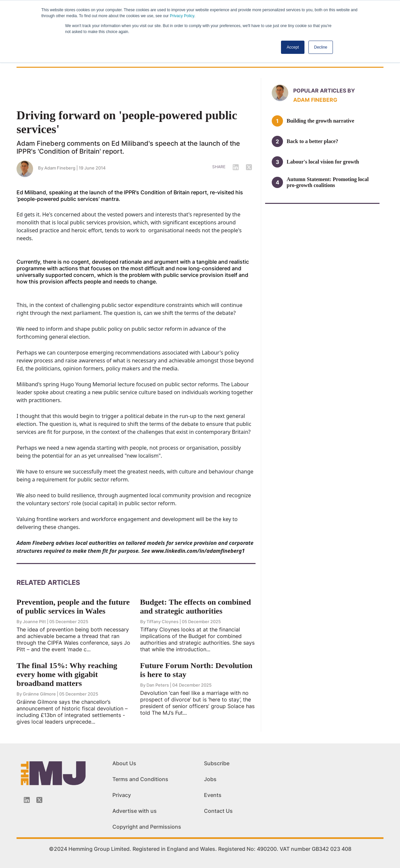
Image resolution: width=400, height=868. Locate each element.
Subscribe (217, 763)
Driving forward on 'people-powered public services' (127, 122)
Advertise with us (135, 811)
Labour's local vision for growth (323, 162)
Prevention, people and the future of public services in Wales (73, 606)
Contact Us (218, 811)
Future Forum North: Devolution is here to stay (196, 670)
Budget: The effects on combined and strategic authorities (196, 606)
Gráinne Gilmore (39, 694)
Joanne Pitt (34, 622)
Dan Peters (158, 685)
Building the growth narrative (320, 121)
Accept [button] (293, 47)
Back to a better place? (312, 141)
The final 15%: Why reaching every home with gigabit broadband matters (67, 674)
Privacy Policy (182, 16)
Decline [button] (321, 47)
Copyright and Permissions (147, 827)
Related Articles (48, 583)
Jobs (210, 779)
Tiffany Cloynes (162, 622)
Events (213, 795)
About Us (124, 763)
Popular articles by (324, 91)
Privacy (122, 795)
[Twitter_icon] (39, 800)
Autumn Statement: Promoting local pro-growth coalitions (328, 182)
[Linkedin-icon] (27, 800)
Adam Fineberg (60, 168)
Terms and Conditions (140, 779)
